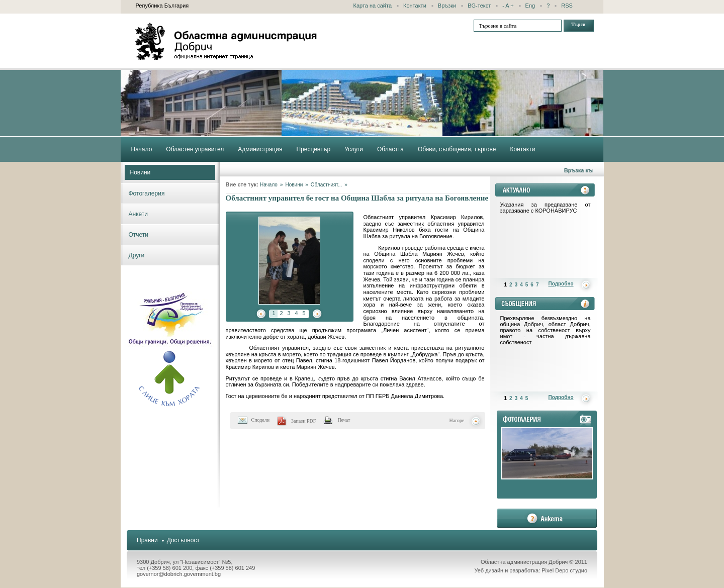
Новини (140, 172)
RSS (567, 6)
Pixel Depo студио (564, 570)
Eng (530, 6)
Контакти (415, 6)
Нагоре (457, 420)
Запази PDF (303, 421)
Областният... (326, 185)
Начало (269, 185)
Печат (344, 420)
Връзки (447, 6)
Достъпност (183, 540)
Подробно (561, 284)
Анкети (139, 214)
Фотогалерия (147, 193)
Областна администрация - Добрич (226, 41)
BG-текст (479, 6)
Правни (147, 540)
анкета (547, 518)
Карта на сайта (373, 6)
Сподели (261, 420)
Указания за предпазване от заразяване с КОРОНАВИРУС (546, 208)
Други (137, 255)
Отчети (139, 235)
